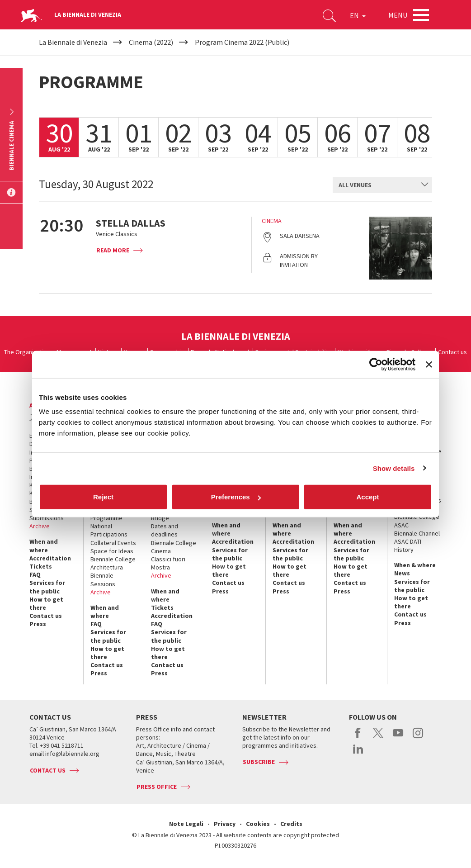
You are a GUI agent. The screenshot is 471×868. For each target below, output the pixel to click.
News (402, 573)
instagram (418, 738)
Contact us (452, 352)
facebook (358, 738)
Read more (113, 250)
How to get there (46, 603)
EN (358, 15)
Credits (291, 824)
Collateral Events (113, 543)
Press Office (157, 787)
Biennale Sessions (103, 579)
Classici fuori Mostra (168, 563)
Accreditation (50, 558)
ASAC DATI (408, 541)
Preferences (236, 497)
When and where (44, 545)
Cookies (258, 824)
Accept (367, 497)
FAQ (35, 574)
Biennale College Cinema (174, 547)
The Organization (27, 352)
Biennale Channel (417, 533)
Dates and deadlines (165, 530)
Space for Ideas (112, 551)
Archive (40, 526)
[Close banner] (429, 364)
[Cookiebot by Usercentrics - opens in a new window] (376, 364)
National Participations (109, 530)
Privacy (225, 824)
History (404, 550)
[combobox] (382, 185)
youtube (398, 738)
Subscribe (259, 762)
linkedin (358, 754)
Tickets (41, 566)
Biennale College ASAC (417, 521)
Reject (103, 497)
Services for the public (47, 587)
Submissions (47, 518)
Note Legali (186, 824)
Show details (394, 468)
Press (38, 624)
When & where (415, 565)
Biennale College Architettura (113, 563)
